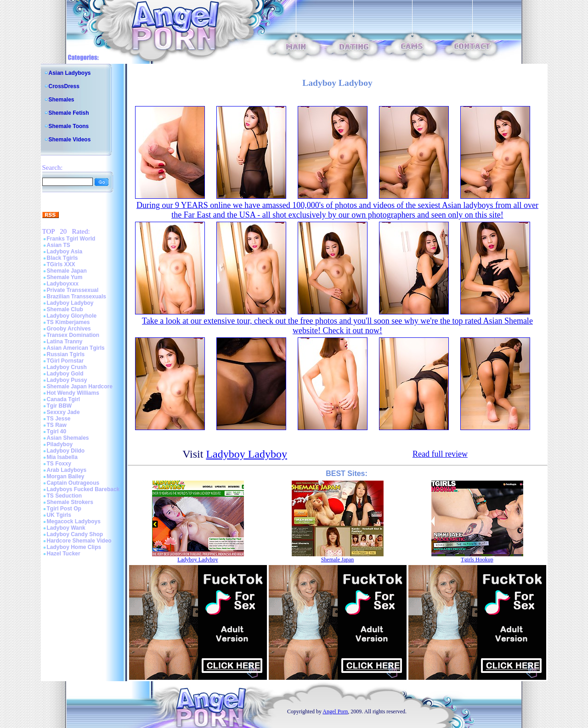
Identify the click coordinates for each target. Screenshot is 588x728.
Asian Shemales (68, 438)
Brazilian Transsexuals (76, 297)
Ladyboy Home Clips (74, 547)
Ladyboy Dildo (66, 451)
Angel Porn (335, 711)
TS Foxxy (59, 464)
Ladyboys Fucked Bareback (83, 489)
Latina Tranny (65, 342)
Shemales (62, 100)
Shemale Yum (65, 277)
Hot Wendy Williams (73, 393)
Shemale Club (65, 309)
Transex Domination (73, 335)
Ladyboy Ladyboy (70, 303)
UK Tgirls (59, 515)
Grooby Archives (69, 329)
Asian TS (59, 245)
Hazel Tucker (64, 554)
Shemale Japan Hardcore (80, 386)
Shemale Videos (70, 140)
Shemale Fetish (69, 113)
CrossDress (64, 86)
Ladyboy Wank (66, 528)
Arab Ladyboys (67, 470)
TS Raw (57, 425)
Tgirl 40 (57, 431)
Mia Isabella (62, 457)
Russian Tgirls (66, 354)
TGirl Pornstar (65, 361)
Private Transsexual (73, 290)
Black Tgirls (62, 258)
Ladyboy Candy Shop (75, 534)
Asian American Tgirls (76, 348)
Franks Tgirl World (71, 239)
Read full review (440, 454)
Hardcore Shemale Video (79, 541)
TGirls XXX (61, 264)
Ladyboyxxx (63, 284)
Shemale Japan (67, 271)
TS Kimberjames (68, 322)
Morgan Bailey (66, 476)
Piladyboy (60, 444)
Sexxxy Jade (63, 412)
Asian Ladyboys (70, 73)
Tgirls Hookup (477, 560)
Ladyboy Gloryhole (72, 316)
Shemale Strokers (70, 502)
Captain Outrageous (73, 483)
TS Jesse (59, 419)
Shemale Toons (69, 126)
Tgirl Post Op (64, 509)
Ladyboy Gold (65, 374)
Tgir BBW (59, 406)
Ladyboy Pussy (67, 380)
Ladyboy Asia (65, 252)
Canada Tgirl (64, 399)
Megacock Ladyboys (74, 521)
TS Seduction (65, 496)
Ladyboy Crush (67, 367)
